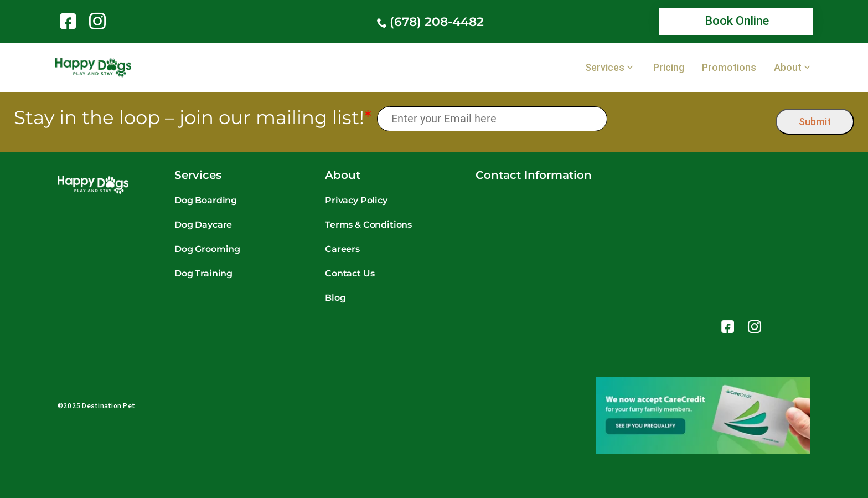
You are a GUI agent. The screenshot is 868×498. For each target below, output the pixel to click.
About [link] (788, 68)
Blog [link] (335, 298)
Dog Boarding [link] (206, 200)
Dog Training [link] (203, 273)
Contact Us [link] (350, 273)
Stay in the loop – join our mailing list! (193, 118)
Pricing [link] (669, 68)
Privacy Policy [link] (356, 200)
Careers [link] (342, 249)
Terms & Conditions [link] (368, 225)
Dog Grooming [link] (207, 249)
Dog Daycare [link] (203, 225)
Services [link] (605, 68)
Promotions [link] (729, 68)
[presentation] (692, 119)
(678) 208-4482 (437, 22)
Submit (815, 122)
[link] (70, 21)
